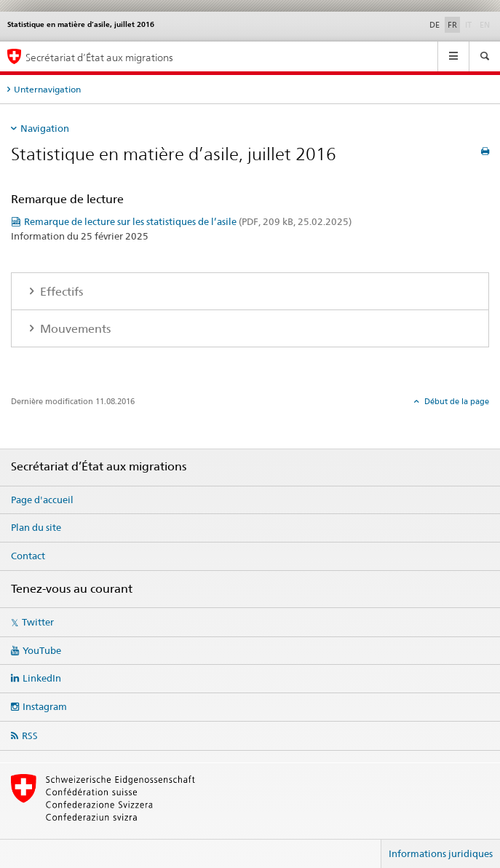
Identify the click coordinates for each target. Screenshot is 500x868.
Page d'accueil (42, 500)
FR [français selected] (452, 25)
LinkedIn (42, 678)
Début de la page (456, 401)
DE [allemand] (434, 25)
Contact (28, 556)
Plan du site (36, 527)
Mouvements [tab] (74, 329)
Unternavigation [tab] (47, 89)
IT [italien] (470, 24)
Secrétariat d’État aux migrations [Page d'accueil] (99, 57)
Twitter (38, 622)
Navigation (45, 128)
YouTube (42, 650)
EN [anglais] (486, 24)
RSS (30, 735)
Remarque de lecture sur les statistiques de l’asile (188, 221)
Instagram (45, 706)
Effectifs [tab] (60, 292)
